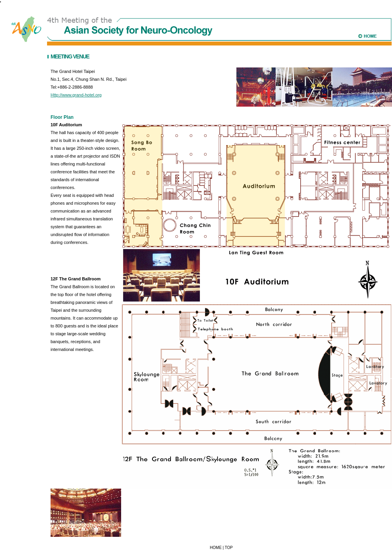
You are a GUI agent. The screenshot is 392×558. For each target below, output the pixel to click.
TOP (229, 548)
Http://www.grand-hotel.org (76, 95)
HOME (216, 548)
